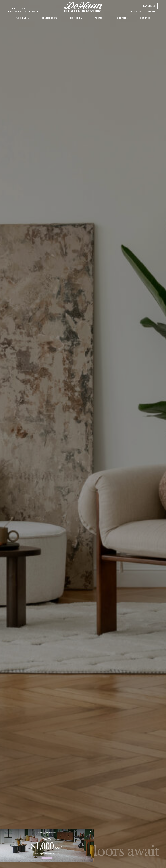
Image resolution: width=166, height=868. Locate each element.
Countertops (50, 18)
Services (75, 18)
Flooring (21, 18)
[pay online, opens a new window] (149, 6)
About (99, 18)
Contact (145, 18)
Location (123, 18)
